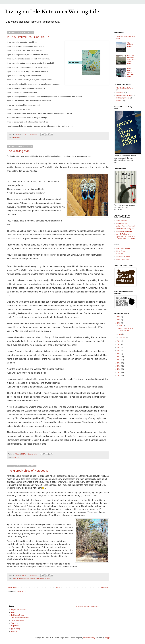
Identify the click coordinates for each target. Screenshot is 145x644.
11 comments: (33, 454)
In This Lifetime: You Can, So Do (28, 37)
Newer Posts (12, 588)
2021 (119, 341)
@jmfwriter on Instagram (125, 229)
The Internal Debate (130, 45)
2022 (119, 323)
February (122, 337)
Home (58, 588)
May (121, 334)
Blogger (107, 638)
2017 (119, 354)
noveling (14, 631)
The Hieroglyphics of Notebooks (28, 471)
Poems (119, 101)
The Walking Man (18, 151)
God (14, 457)
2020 (119, 344)
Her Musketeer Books (124, 231)
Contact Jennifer (122, 223)
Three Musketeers (18, 621)
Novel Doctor (121, 251)
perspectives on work (43, 578)
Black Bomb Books (123, 248)
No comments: (33, 134)
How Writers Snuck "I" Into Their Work (131, 73)
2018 (119, 350)
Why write (120, 92)
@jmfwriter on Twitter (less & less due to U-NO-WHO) (126, 238)
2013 (119, 366)
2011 (119, 372)
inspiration (16, 138)
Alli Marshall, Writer (123, 257)
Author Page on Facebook (126, 226)
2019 (119, 347)
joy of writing (31, 578)
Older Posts (104, 588)
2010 (119, 375)
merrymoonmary (89, 638)
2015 (119, 360)
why (18, 457)
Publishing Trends (123, 98)
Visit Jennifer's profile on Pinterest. (87, 606)
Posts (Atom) (21, 591)
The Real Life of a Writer (125, 88)
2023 (119, 320)
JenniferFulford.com (123, 234)
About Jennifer (122, 221)
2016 (119, 357)
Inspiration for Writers (20, 578)
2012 (119, 369)
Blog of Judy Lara (123, 259)
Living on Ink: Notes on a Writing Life (52, 11)
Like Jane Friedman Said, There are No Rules (131, 60)
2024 (119, 317)
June (121, 326)
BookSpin (120, 254)
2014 (119, 363)
